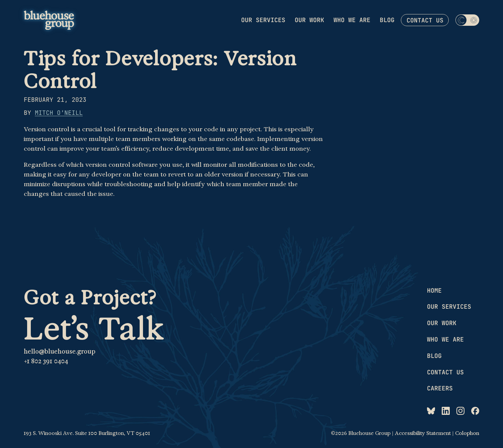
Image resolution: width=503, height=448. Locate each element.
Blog (387, 20)
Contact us (425, 20)
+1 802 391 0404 (46, 361)
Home (434, 290)
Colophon (467, 433)
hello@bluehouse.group (60, 352)
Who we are (352, 20)
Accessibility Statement (423, 433)
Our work (309, 20)
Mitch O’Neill (59, 113)
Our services (263, 20)
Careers (440, 388)
